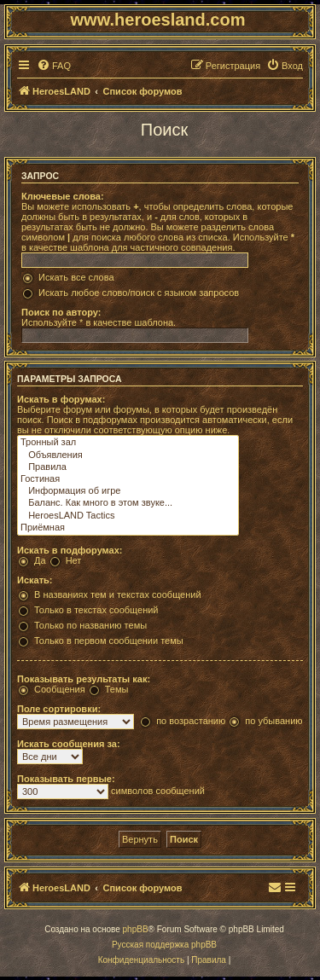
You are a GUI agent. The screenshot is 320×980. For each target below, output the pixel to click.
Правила (128, 467)
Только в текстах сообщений (96, 610)
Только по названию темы (90, 625)
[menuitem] (54, 66)
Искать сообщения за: (69, 744)
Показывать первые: (66, 779)
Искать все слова (76, 277)
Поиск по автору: (61, 312)
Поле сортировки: (59, 709)
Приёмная (128, 528)
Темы (117, 689)
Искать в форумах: (61, 399)
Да (40, 560)
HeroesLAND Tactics (128, 516)
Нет (74, 560)
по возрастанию (191, 721)
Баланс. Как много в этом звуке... (128, 503)
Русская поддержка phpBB (164, 945)
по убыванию (273, 721)
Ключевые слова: (63, 196)
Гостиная (128, 479)
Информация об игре (128, 491)
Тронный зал (128, 443)
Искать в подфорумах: (70, 550)
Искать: (35, 580)
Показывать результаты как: (84, 679)
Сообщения (60, 689)
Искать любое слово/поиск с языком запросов (139, 293)
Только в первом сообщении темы (109, 641)
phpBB (136, 929)
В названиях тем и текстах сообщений (118, 594)
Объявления (128, 455)
